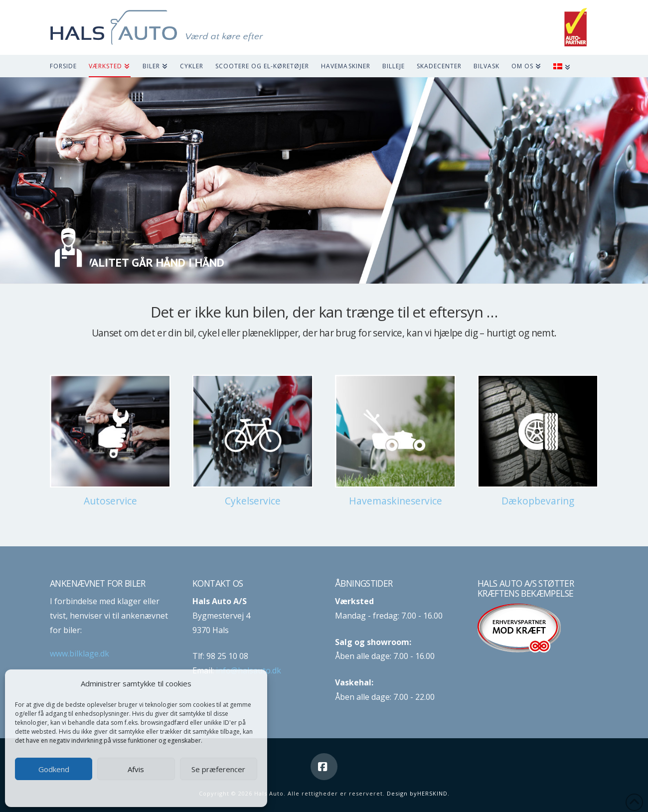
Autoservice (110, 501)
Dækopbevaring (538, 501)
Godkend (54, 769)
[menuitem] (568, 66)
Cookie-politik (110, 793)
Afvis (136, 769)
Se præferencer (218, 769)
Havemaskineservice (396, 501)
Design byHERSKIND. (418, 793)
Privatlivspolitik (156, 793)
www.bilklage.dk (80, 653)
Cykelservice (253, 501)
